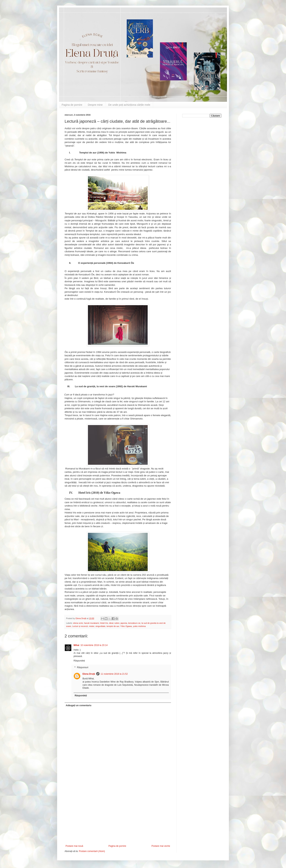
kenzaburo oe (134, 623)
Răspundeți (79, 661)
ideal (111, 623)
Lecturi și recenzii (80, 626)
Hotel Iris (104, 623)
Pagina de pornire (72, 105)
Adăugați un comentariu (79, 705)
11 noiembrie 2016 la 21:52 (114, 674)
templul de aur (113, 626)
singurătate (100, 626)
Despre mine (95, 105)
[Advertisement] (118, 817)
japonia (124, 623)
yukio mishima (139, 626)
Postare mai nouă (74, 846)
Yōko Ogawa (126, 626)
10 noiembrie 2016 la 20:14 (94, 645)
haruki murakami (91, 623)
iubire (117, 623)
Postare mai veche (161, 846)
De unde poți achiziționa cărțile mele (129, 105)
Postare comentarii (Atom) (92, 851)
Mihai (76, 645)
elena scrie (78, 623)
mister (92, 626)
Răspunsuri (83, 667)
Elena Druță (89, 674)
